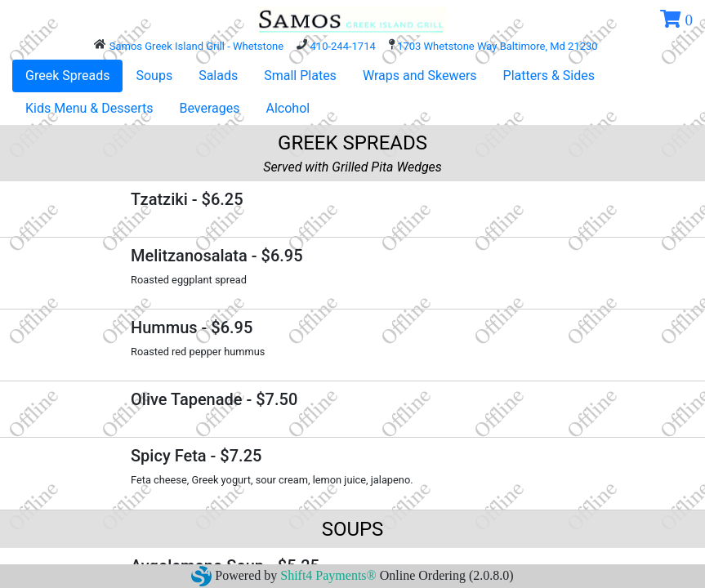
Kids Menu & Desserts (89, 108)
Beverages (209, 108)
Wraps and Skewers (420, 76)
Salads (218, 76)
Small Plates (300, 76)
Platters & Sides (549, 76)
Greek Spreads (67, 76)
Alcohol (288, 108)
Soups (154, 76)
